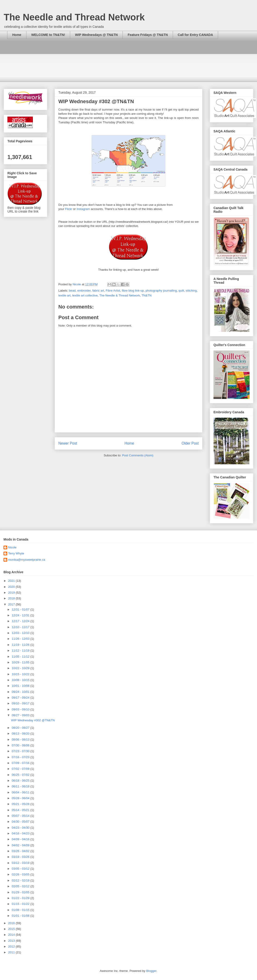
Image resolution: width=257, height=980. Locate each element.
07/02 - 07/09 (21, 769)
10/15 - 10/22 (21, 674)
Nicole (12, 547)
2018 (12, 598)
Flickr (69, 209)
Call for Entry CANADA (195, 35)
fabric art (98, 291)
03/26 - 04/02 (21, 851)
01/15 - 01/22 (21, 904)
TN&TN (146, 295)
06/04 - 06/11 (21, 792)
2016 (12, 923)
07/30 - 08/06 (21, 745)
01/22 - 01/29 (21, 898)
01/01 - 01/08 (21, 916)
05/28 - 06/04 (21, 798)
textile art (64, 295)
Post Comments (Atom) (138, 455)
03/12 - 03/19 (21, 863)
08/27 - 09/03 (21, 715)
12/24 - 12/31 (21, 615)
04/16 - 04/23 (21, 833)
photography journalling (161, 291)
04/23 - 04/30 (21, 828)
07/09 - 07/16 (21, 763)
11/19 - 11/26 (21, 645)
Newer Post (68, 443)
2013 (12, 941)
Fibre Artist (113, 291)
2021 (12, 581)
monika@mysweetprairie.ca (27, 560)
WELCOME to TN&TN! (48, 35)
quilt (181, 291)
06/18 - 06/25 (21, 781)
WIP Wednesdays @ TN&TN (96, 35)
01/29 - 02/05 (21, 892)
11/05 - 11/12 (21, 657)
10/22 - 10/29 (21, 668)
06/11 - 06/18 (21, 786)
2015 (12, 929)
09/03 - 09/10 (21, 709)
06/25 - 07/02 (21, 775)
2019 (12, 593)
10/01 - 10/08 (21, 686)
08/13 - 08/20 (21, 733)
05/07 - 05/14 (21, 816)
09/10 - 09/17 (21, 703)
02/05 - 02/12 (21, 886)
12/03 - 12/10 (21, 633)
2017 (12, 604)
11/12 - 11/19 (21, 651)
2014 (12, 935)
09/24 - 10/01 (21, 692)
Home (17, 35)
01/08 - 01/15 (21, 910)
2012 (12, 947)
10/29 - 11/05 (21, 662)
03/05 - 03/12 (21, 869)
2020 (12, 587)
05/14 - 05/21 (21, 810)
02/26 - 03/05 (21, 874)
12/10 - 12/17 (21, 627)
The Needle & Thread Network (120, 295)
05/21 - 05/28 (21, 804)
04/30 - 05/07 (21, 822)
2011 (12, 952)
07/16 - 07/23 (21, 757)
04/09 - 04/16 (21, 839)
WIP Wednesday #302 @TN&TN (33, 720)
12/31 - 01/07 (21, 609)
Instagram (83, 209)
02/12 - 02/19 (21, 880)
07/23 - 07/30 (21, 751)
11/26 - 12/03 (21, 639)
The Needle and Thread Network (74, 17)
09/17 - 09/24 (21, 698)
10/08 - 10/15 (21, 680)
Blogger (151, 971)
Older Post (190, 443)
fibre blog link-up (133, 291)
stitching (191, 291)
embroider (84, 291)
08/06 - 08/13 (21, 740)
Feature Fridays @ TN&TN (148, 35)
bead (72, 291)
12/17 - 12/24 (21, 621)
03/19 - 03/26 (21, 857)
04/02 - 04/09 (21, 845)
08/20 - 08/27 (21, 728)
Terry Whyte (16, 553)
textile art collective (85, 295)
